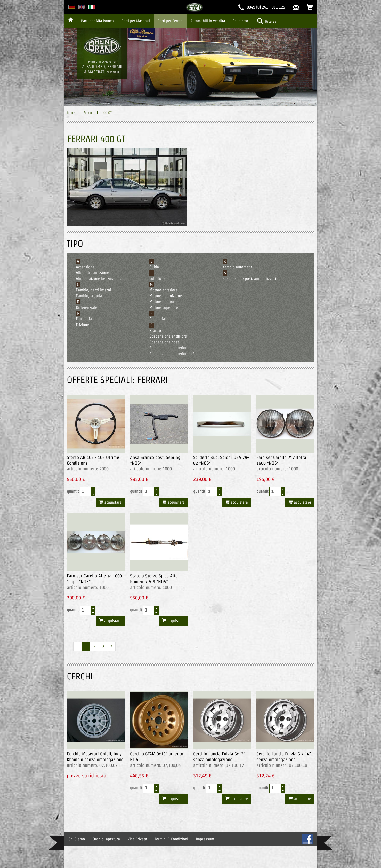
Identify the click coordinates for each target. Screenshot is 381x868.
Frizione (82, 325)
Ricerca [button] (267, 21)
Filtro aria (84, 319)
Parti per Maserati (136, 21)
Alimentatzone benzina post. (100, 279)
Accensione (85, 267)
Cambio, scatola (89, 296)
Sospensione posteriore (169, 348)
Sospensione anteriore (168, 336)
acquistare (112, 502)
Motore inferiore (163, 302)
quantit (81, 492)
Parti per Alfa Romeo (97, 21)
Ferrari (88, 113)
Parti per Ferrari (170, 21)
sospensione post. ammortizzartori (252, 279)
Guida (154, 267)
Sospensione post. (165, 342)
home (71, 113)
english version (82, 7)
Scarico (155, 330)
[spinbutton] (86, 492)
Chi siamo (240, 21)
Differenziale (87, 307)
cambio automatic (238, 267)
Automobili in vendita (208, 21)
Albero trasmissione (92, 273)
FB (307, 839)
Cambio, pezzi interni (93, 290)
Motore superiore (164, 307)
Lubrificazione (161, 279)
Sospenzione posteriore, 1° (172, 354)
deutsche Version (72, 7)
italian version (92, 7)
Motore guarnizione (166, 296)
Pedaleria (157, 319)
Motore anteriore (163, 290)
